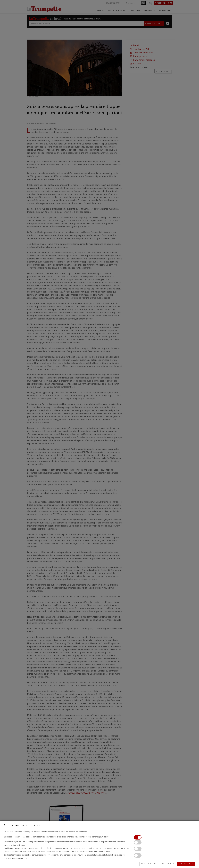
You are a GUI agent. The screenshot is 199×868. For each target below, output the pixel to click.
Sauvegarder (168, 864)
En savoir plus (149, 864)
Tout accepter (186, 864)
